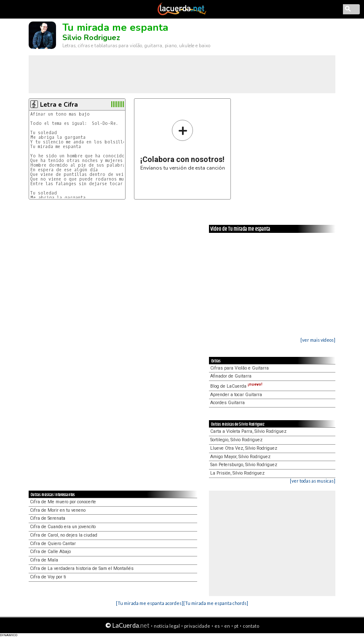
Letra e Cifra (59, 105)
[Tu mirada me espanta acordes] (150, 603)
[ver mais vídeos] (318, 340)
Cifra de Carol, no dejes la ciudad (64, 535)
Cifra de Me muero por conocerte (63, 502)
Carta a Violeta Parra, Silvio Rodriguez (248, 431)
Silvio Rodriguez (91, 38)
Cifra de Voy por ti (48, 577)
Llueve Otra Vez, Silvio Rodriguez (244, 448)
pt (236, 626)
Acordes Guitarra (227, 403)
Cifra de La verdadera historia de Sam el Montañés (82, 568)
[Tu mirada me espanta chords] (216, 603)
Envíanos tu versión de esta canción (183, 145)
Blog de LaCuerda (236, 386)
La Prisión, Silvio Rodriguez (237, 473)
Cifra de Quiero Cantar (53, 544)
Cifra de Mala (44, 560)
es (217, 626)
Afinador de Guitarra (231, 376)
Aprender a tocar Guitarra (236, 395)
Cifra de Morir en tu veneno (58, 510)
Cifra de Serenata (48, 518)
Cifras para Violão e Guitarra (240, 368)
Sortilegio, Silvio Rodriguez (236, 440)
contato (251, 626)
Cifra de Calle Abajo (50, 552)
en (227, 626)
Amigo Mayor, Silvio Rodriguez (240, 457)
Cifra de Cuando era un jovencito (63, 527)
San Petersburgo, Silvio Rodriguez (244, 465)
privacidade (197, 626)
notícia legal (167, 626)
